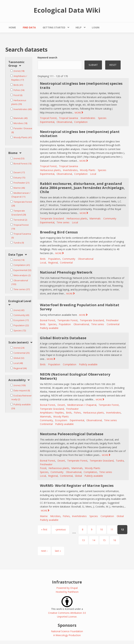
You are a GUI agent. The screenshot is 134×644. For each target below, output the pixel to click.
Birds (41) (18, 85)
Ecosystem (61, 420)
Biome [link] (13, 153)
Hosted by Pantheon (67, 592)
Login (96, 27)
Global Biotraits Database (63, 338)
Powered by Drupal (67, 588)
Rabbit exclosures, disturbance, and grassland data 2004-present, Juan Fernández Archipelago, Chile (82, 188)
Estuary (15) (19, 178)
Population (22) (21, 325)
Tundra (120, 461)
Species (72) (20, 331)
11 (112, 529)
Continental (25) (22, 353)
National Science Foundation (67, 631)
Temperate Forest (68, 320)
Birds (43, 259)
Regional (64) (20, 368)
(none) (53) (19, 158)
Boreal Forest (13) (22, 164)
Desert (61, 405)
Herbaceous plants (50, 170)
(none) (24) (19, 348)
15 (104, 540)
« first (44, 529)
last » (58, 551)
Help (79, 27)
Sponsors (67, 625)
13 (83, 540)
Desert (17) (19, 172)
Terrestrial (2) (20, 220)
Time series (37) (22, 289)
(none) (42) (19, 310)
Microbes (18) (20, 123)
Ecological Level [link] (20, 301)
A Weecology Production (67, 635)
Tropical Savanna (68, 118)
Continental (66, 263)
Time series (63, 222)
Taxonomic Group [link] (16, 64)
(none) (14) (19, 260)
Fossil (43, 468)
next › (44, 551)
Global (78, 476)
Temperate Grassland (52, 218)
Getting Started (54, 27)
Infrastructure (67, 582)
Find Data (29, 27)
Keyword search (47, 57)
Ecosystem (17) (21, 320)
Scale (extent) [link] (18, 343)
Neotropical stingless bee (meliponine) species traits (81, 86)
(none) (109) (20, 385)
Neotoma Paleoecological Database (72, 434)
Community (110, 218)
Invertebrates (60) (23, 109)
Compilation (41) (22, 265)
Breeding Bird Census (59, 232)
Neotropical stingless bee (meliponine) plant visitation (80, 134)
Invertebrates (88, 118)
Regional (53, 263)
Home (12, 27)
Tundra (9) (19, 243)
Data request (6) (22, 391)
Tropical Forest (48, 118)
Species (102, 118)
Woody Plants (88, 170)
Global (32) (19, 358)
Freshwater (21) (21, 183)
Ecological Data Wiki (67, 10)
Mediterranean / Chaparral (82, 405)
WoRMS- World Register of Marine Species (77, 486)
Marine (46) (19, 188)
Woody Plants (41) (23, 137)
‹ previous (60, 529)
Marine (44, 516)
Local (93, 174)
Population (54, 259)
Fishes (77, 413)
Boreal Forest (48, 320)
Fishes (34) (19, 90)
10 (101, 529)
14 (94, 540)
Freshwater (112, 320)
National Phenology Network (66, 272)
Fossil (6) (18, 95)
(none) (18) (19, 71)
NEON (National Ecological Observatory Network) (75, 376)
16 (115, 540)
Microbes (55, 516)
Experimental (47, 122)
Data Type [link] (16, 255)
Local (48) (18, 363)
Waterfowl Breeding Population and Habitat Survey (80, 307)
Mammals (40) (20, 118)
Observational (64, 122)
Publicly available (49, 328)
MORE (78, 113)
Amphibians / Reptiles (52, 413)
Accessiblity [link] (17, 380)
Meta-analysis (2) (22, 275)
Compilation (81, 122)
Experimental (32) (22, 270)
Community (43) (21, 315)
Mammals (95, 218)
